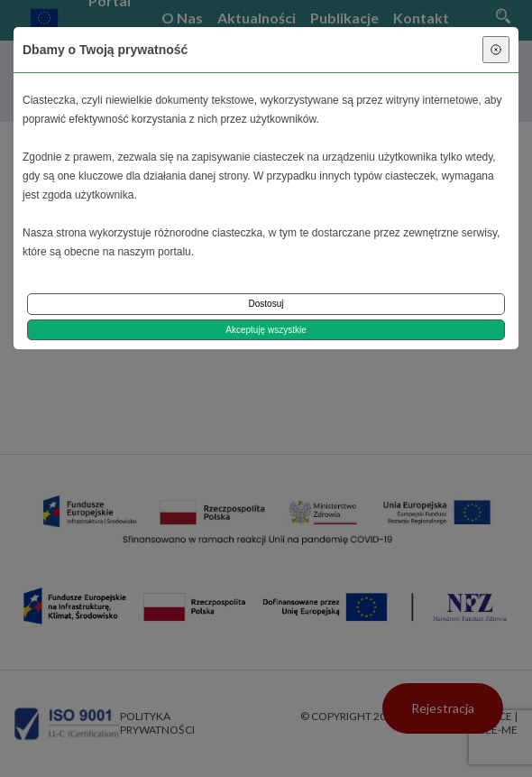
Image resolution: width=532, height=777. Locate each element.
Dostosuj (266, 304)
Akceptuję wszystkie (266, 330)
